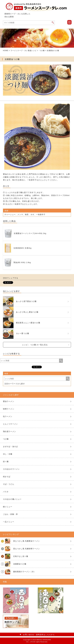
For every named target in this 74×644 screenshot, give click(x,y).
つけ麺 (42, 51)
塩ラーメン (8, 416)
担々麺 (6, 462)
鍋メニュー (8, 507)
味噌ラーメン (9, 409)
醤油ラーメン (9, 401)
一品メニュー (9, 522)
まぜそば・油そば (10, 447)
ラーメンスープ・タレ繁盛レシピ (24, 51)
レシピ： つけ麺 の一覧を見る (35, 345)
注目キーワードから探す (15, 384)
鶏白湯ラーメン (9, 431)
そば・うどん (9, 484)
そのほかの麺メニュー (12, 499)
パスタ (6, 492)
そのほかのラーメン (11, 469)
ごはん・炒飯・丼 (10, 514)
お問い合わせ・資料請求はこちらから (39, 635)
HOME (6, 51)
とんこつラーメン (10, 424)
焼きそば (7, 477)
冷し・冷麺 (8, 454)
